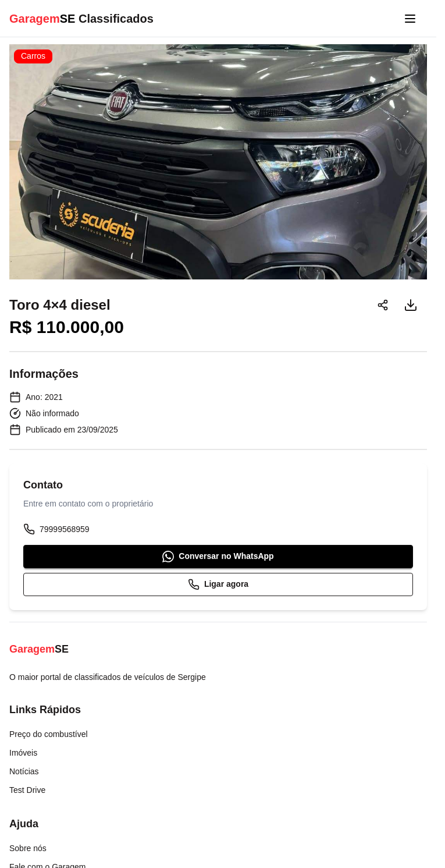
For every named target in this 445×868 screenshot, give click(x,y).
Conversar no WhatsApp (218, 557)
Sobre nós (28, 848)
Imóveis (23, 753)
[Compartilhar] (383, 305)
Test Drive (27, 790)
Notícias (24, 771)
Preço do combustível (49, 734)
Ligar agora (218, 584)
